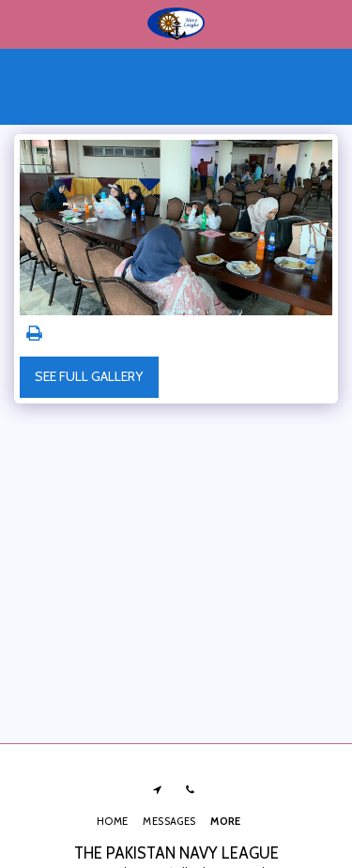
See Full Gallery (89, 376)
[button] (21, 23)
